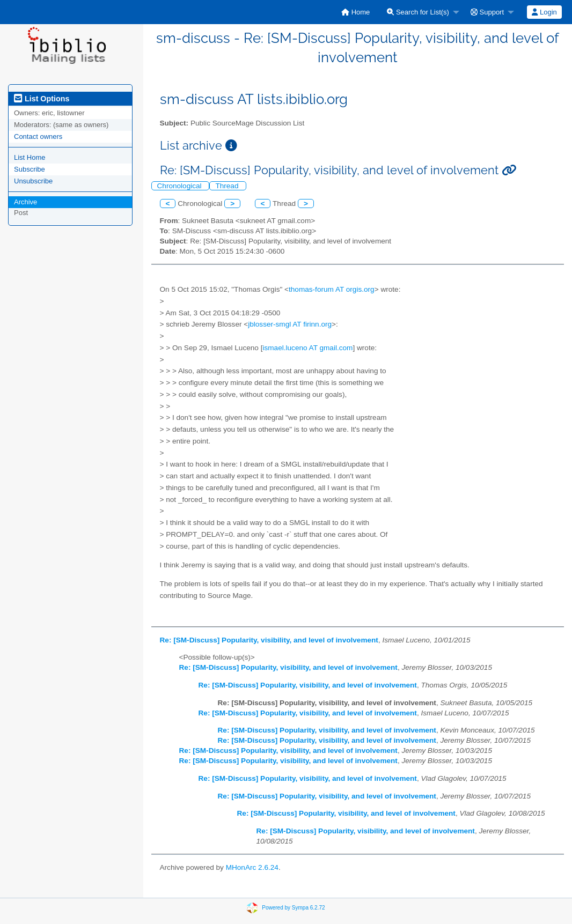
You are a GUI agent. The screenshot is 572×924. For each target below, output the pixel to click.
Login (544, 12)
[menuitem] (355, 12)
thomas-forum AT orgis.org (332, 289)
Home (355, 12)
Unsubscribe (33, 181)
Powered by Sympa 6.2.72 (293, 908)
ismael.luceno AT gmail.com (307, 348)
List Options (42, 99)
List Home (30, 157)
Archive (25, 202)
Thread (228, 186)
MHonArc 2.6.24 (252, 867)
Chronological (181, 186)
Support (487, 12)
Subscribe (30, 169)
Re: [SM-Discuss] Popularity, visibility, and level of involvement (269, 640)
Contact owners (38, 136)
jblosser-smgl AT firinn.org (290, 324)
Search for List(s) (418, 12)
